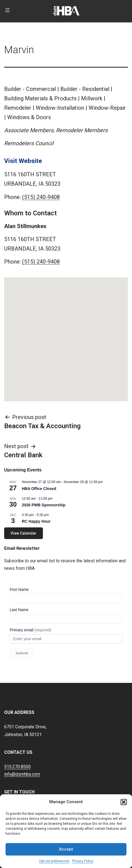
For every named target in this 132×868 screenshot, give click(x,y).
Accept (66, 849)
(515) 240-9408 (41, 197)
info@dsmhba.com (22, 774)
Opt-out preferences (54, 861)
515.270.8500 (17, 767)
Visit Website (23, 161)
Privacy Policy (83, 861)
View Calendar (24, 533)
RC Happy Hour (36, 521)
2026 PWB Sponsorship (44, 505)
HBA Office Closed (39, 489)
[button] (124, 802)
